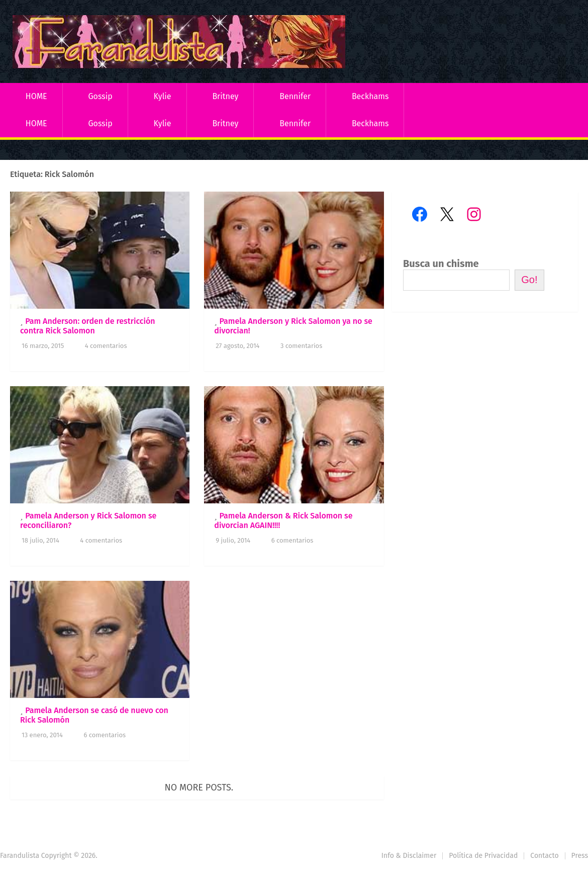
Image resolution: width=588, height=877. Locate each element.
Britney (225, 96)
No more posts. (199, 787)
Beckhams (370, 96)
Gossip (100, 96)
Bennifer (295, 96)
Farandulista (20, 856)
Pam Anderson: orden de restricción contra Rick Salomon (88, 326)
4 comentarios (106, 346)
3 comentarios (301, 346)
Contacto (544, 856)
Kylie (163, 96)
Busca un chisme (441, 264)
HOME (36, 96)
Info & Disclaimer (409, 856)
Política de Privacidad (483, 856)
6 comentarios (292, 540)
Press (580, 856)
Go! (529, 280)
